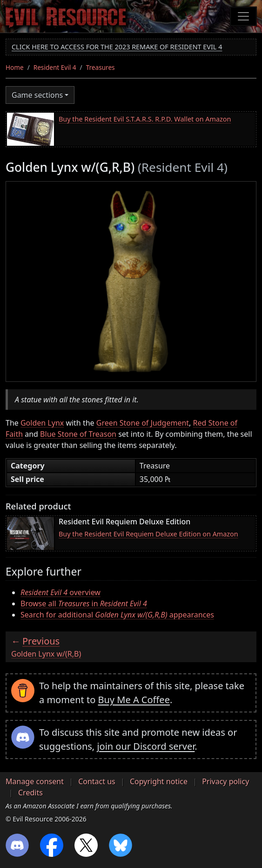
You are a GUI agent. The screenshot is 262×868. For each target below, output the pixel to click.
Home (15, 67)
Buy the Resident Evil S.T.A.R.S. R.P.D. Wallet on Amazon (145, 119)
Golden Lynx (42, 423)
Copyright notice (159, 781)
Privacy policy (225, 781)
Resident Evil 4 (55, 67)
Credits (30, 793)
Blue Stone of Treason (78, 434)
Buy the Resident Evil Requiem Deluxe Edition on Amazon (148, 534)
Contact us (97, 781)
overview (60, 592)
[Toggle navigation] (243, 16)
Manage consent (35, 781)
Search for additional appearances (117, 615)
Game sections (37, 95)
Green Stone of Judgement (143, 423)
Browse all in (84, 604)
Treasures (101, 67)
